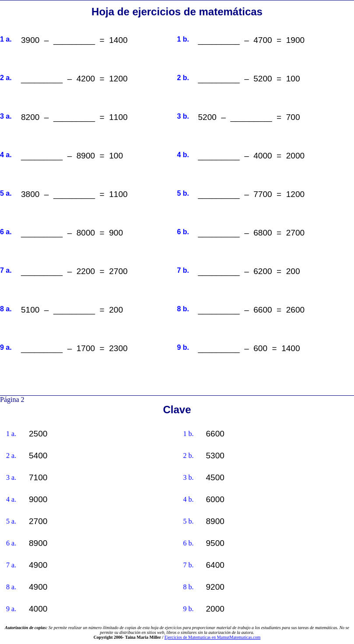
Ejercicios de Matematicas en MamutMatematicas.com (213, 637)
